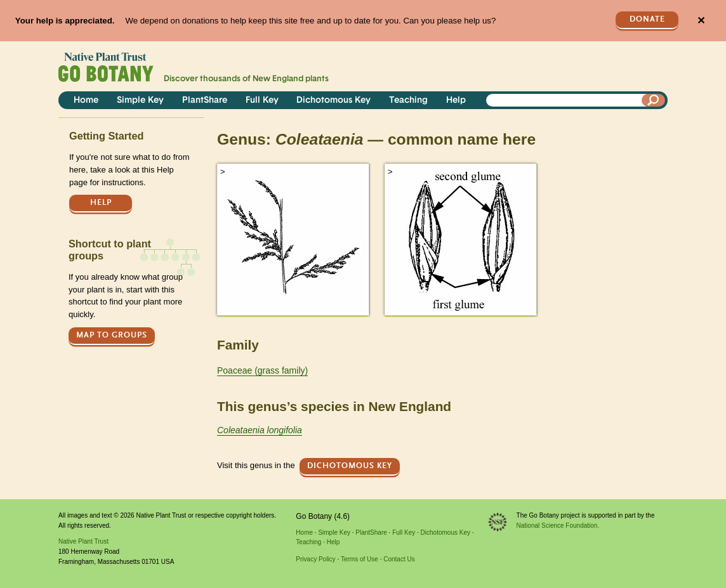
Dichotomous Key (333, 101)
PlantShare (205, 101)
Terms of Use (360, 559)
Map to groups (112, 335)
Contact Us (399, 559)
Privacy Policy (315, 559)
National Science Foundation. (558, 526)
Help (456, 101)
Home (86, 101)
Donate (647, 19)
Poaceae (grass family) (262, 370)
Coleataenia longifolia (260, 430)
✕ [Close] (701, 21)
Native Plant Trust (83, 541)
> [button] (223, 172)
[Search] (654, 100)
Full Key (262, 101)
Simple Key (140, 101)
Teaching (408, 101)
